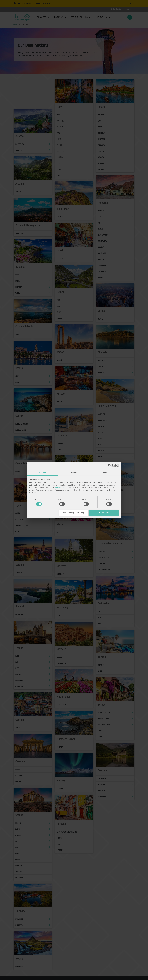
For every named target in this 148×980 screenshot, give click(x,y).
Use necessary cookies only (74, 513)
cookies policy (61, 488)
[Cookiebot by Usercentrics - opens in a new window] (110, 466)
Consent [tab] (43, 472)
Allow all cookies (104, 513)
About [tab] (105, 472)
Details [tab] (74, 472)
